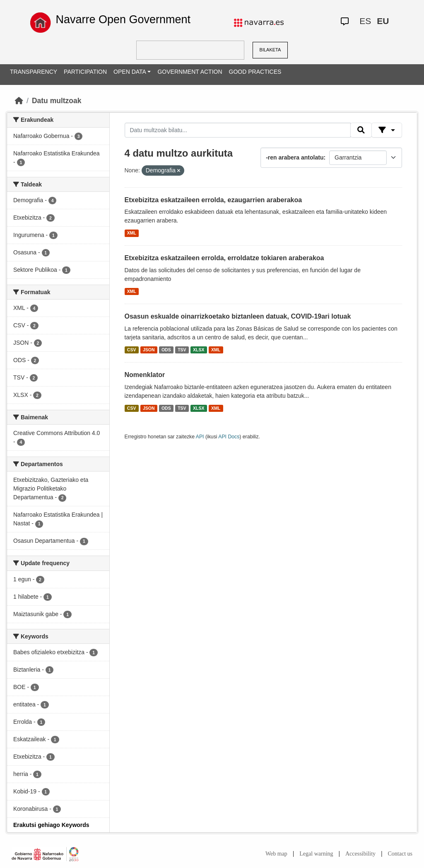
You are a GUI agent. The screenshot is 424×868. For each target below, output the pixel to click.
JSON (149, 350)
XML (132, 233)
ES (365, 21)
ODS (166, 350)
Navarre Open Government (123, 19)
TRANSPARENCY (34, 72)
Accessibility (360, 854)
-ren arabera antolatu (295, 157)
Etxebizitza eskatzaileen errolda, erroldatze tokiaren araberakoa (224, 258)
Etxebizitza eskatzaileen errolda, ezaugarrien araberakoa (213, 200)
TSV (182, 350)
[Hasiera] (19, 101)
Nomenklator (145, 375)
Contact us (400, 854)
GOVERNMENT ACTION (190, 72)
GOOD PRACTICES (255, 72)
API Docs (229, 437)
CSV (132, 350)
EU (383, 21)
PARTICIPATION (85, 72)
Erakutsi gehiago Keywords (51, 825)
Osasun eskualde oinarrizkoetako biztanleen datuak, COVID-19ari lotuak (238, 316)
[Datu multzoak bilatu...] (238, 130)
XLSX (199, 350)
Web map (276, 854)
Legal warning (316, 854)
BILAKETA (270, 50)
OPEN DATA (130, 72)
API (200, 437)
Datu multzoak (57, 101)
